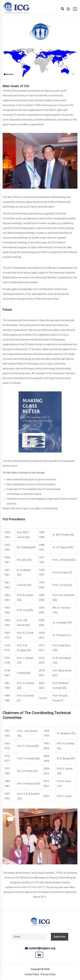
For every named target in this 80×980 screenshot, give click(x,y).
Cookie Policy (32, 974)
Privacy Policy (48, 974)
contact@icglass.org (42, 948)
